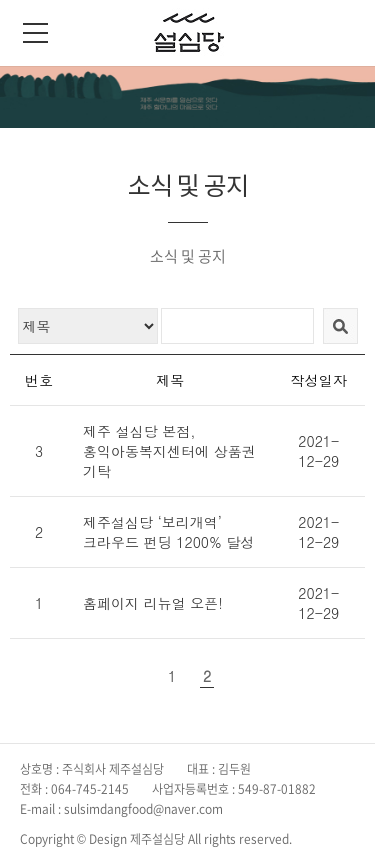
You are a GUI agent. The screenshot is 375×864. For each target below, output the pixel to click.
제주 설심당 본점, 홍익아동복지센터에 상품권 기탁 (169, 451)
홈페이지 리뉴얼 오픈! (153, 603)
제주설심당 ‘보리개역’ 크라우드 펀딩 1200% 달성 (169, 532)
